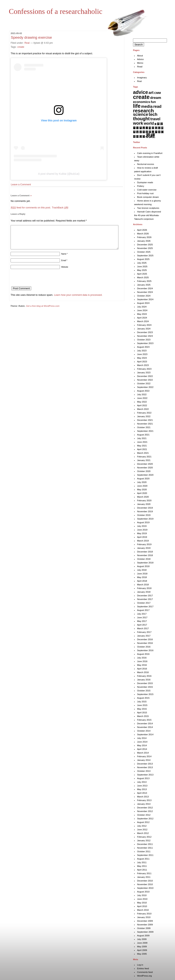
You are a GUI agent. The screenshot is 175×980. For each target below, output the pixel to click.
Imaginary (142, 78)
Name (64, 259)
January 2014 (144, 760)
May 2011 (142, 866)
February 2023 (144, 369)
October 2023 (144, 340)
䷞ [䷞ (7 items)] (141, 136)
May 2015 (142, 709)
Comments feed (145, 972)
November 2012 (145, 811)
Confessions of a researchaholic (56, 11)
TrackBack (60, 208)
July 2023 (142, 351)
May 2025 (142, 270)
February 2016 (144, 676)
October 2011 (144, 851)
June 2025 (142, 267)
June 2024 (142, 310)
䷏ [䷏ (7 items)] (156, 128)
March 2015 (143, 716)
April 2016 (142, 669)
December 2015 (145, 683)
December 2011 (145, 844)
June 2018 (142, 574)
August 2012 (143, 822)
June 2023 (142, 354)
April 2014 (142, 749)
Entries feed (143, 968)
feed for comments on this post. (31, 208)
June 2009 (142, 943)
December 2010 (145, 881)
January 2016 (144, 680)
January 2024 (144, 329)
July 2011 (142, 862)
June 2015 (142, 705)
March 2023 (143, 365)
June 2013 (142, 786)
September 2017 (145, 607)
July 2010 (142, 895)
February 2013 (144, 800)
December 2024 (145, 288)
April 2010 (142, 906)
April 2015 (142, 713)
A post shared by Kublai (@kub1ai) (59, 174)
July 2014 (142, 738)
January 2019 (144, 548)
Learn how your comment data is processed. (78, 300)
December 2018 (145, 552)
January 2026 (144, 241)
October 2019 (144, 515)
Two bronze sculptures (148, 208)
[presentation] (40, 283)
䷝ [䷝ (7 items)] (137, 136)
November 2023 (145, 336)
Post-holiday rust (145, 193)
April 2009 (142, 950)
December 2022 (145, 376)
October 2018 (144, 559)
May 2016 (142, 665)
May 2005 (142, 954)
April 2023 (142, 362)
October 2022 (144, 383)
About (140, 56)
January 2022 (144, 416)
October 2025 (144, 252)
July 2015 (142, 702)
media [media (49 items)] (147, 106)
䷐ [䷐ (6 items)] (159, 128)
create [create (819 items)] (141, 97)
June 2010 (142, 899)
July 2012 (142, 826)
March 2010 (143, 910)
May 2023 (142, 358)
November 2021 (145, 424)
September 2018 (145, 563)
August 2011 (143, 859)
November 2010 (145, 884)
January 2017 (144, 636)
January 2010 (144, 917)
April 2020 (142, 493)
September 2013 (145, 775)
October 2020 (144, 471)
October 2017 (144, 603)
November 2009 (145, 925)
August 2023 (143, 347)
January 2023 (144, 373)
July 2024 (142, 307)
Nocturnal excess (145, 164)
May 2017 (142, 621)
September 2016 (145, 650)
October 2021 (144, 427)
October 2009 (144, 928)
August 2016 (143, 654)
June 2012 (142, 830)
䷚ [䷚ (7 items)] (159, 132)
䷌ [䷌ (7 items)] (147, 128)
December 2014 (145, 724)
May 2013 (142, 789)
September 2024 (145, 299)
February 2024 (144, 325)
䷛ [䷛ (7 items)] (162, 132)
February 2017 (144, 632)
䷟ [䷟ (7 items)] (144, 136)
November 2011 (145, 848)
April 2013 (142, 793)
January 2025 (144, 285)
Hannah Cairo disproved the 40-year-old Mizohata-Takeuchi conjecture (148, 215)
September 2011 (145, 855)
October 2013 (144, 771)
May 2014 (142, 745)
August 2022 (143, 391)
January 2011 (144, 877)
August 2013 (143, 778)
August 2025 (143, 259)
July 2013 (142, 782)
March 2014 (143, 753)
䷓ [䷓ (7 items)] (137, 132)
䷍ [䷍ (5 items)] (150, 128)
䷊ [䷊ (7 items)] (141, 128)
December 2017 (145, 596)
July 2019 (142, 526)
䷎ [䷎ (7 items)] (153, 128)
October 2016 (144, 647)
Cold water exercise (147, 190)
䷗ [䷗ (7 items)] (150, 132)
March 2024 (143, 321)
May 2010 (142, 903)
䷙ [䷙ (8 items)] (156, 132)
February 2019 (144, 544)
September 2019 (145, 519)
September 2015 (145, 694)
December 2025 (145, 245)
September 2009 (145, 932)
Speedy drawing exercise (31, 37)
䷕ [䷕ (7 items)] (144, 132)
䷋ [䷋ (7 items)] (144, 128)
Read (140, 67)
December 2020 (145, 464)
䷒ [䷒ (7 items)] (134, 132)
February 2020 (144, 500)
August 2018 (143, 566)
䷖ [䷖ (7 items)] (147, 132)
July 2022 (142, 394)
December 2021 (145, 420)
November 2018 (145, 555)
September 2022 (145, 387)
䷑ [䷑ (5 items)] (162, 128)
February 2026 (144, 237)
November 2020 (145, 468)
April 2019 (142, 537)
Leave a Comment (21, 184)
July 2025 (142, 263)
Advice (140, 59)
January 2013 (144, 804)
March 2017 (143, 628)
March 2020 (143, 497)
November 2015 (145, 687)
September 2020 (145, 475)
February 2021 (144, 457)
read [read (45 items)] (157, 106)
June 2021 (142, 442)
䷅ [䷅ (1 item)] (155, 124)
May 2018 (142, 577)
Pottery (140, 186)
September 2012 (145, 819)
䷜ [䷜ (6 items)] (134, 136)
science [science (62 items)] (140, 114)
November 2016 (145, 643)
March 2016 (143, 672)
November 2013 (145, 767)
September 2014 (145, 734)
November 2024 (145, 292)
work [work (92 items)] (138, 123)
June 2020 (142, 486)
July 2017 (142, 614)
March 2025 (143, 277)
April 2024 (142, 318)
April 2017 (142, 625)
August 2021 (143, 435)
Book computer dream (148, 197)
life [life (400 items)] (137, 106)
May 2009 (142, 947)
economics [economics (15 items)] (142, 102)
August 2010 (143, 892)
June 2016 (142, 661)
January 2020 (144, 504)
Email (64, 265)
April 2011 (142, 870)
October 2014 (144, 731)
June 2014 (142, 742)
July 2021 (142, 438)
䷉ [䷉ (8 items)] (137, 128)
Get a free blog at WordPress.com (43, 311)
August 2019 (143, 522)
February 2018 (144, 588)
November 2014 (145, 727)
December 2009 (145, 921)
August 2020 (143, 479)
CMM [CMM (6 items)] (157, 93)
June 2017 (142, 617)
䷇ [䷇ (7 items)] (161, 124)
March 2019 (143, 541)
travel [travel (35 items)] (155, 119)
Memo (140, 63)
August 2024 (143, 303)
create (21, 47)
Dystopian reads (145, 182)
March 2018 (143, 585)
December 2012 (145, 808)
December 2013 (145, 764)
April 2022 (142, 405)
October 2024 (144, 296)
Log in (140, 965)
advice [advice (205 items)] (140, 92)
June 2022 (142, 398)
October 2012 (144, 815)
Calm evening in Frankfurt (150, 153)
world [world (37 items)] (149, 123)
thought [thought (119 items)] (141, 119)
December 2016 (145, 639)
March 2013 (143, 797)
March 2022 (143, 409)
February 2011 (144, 873)
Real (27, 43)
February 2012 (144, 837)
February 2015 (144, 720)
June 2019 (142, 530)
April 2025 (142, 274)
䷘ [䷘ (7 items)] (153, 132)
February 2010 (144, 914)
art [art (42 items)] (151, 93)
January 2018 (144, 592)
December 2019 (145, 508)
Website (65, 272)
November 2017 (145, 599)
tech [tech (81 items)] (153, 114)
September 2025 (145, 256)
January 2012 (144, 840)
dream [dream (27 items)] (156, 98)
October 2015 (144, 691)
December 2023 (145, 332)
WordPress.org (144, 976)
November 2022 (145, 380)
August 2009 (143, 936)
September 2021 (145, 431)
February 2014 (144, 756)
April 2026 (142, 230)
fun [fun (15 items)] (153, 102)
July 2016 (142, 658)
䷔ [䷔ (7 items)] (141, 132)
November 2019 (145, 511)
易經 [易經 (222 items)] (150, 136)
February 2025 (144, 281)
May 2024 (142, 314)
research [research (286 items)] (143, 111)
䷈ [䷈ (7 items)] (134, 128)
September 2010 (145, 888)
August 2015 (143, 698)
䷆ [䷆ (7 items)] (158, 124)
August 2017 (143, 610)
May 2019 (142, 533)
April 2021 (142, 449)
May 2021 (142, 446)
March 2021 (143, 453)
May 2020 (142, 490)
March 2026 (143, 234)
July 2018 (142, 570)
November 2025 (145, 248)
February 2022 (144, 413)
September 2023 (145, 343)
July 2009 (142, 939)
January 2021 (144, 460)
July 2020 (142, 482)
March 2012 (143, 833)
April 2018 (142, 581)
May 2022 (142, 402)
